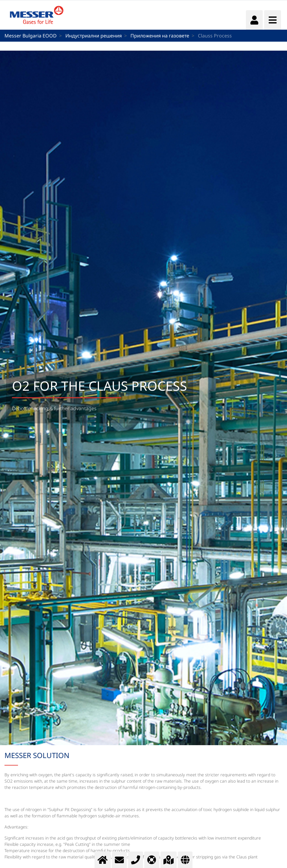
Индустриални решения (94, 36)
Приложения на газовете (160, 36)
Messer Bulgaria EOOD (31, 36)
